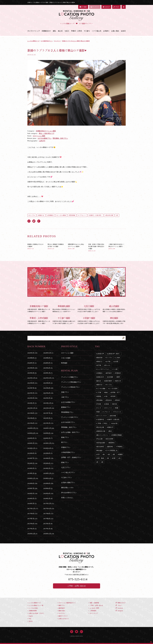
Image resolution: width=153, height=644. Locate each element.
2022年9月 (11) (32, 383)
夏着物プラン (66, 407)
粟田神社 (110, 447)
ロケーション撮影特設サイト (66, 603)
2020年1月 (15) (32, 443)
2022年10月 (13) (49, 378)
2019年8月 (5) (48, 453)
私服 (98, 412)
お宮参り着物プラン (68, 483)
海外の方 (118, 381)
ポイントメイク (102, 416)
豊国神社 (112, 443)
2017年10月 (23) (49, 509)
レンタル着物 (61, 215)
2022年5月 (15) (32, 393)
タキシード (108, 408)
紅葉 (114, 458)
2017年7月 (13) (32, 519)
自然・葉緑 (100, 458)
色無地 (99, 396)
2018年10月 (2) (48, 478)
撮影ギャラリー (62, 616)
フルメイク (118, 412)
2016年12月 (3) (32, 534)
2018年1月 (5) (32, 504)
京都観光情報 (32, 611)
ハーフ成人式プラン (68, 472)
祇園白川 (110, 427)
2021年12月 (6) (48, 403)
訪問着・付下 (115, 392)
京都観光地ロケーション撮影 (46, 131)
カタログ (106, 7)
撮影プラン (61, 605)
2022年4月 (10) (48, 393)
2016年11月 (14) (49, 534)
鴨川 (110, 431)
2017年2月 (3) (32, 529)
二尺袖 (99, 392)
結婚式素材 (108, 381)
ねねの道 (115, 423)
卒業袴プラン (66, 447)
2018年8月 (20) (48, 483)
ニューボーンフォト (103, 369)
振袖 (106, 392)
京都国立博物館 (117, 435)
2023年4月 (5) (48, 368)
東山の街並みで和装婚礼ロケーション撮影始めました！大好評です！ (64, 308)
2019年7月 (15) (32, 458)
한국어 (30, 621)
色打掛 (115, 404)
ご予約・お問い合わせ (77, 586)
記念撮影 (110, 377)
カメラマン (61, 613)
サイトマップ (93, 613)
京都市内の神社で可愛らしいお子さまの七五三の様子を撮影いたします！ (89, 308)
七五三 (67, 31)
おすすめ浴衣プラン (68, 422)
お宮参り (106, 31)
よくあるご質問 (94, 608)
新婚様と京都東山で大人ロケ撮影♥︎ (35, 246)
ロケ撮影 (83, 7)
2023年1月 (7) (48, 373)
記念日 (123, 31)
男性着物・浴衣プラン (60, 138)
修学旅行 (109, 373)
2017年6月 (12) (48, 519)
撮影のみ (100, 385)
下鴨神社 (120, 447)
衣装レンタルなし (67, 498)
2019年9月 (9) (32, 453)
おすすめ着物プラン (45, 138)
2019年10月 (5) (48, 448)
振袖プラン (65, 437)
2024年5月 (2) (32, 363)
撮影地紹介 (61, 608)
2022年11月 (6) (32, 378)
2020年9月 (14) (48, 433)
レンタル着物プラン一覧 (35, 605)
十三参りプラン (67, 478)
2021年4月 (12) (32, 423)
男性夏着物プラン (67, 412)
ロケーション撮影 (39, 136)
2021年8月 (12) (32, 413)
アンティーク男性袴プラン (70, 387)
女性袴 (113, 396)
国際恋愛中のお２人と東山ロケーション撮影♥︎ (76, 246)
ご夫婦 (118, 358)
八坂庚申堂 (100, 419)
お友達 (116, 361)
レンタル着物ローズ (34, 603)
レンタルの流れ (33, 608)
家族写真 (100, 358)
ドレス (99, 408)
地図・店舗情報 (94, 603)
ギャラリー (95, 7)
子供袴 (99, 404)
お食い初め (115, 31)
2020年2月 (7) (48, 438)
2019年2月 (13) (48, 468)
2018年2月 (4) (48, 499)
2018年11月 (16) (33, 478)
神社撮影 (100, 451)
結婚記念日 (100, 377)
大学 (98, 454)
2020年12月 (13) (33, 428)
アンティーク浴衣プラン (70, 417)
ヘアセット (82, 215)
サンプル (109, 385)
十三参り (87, 31)
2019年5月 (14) (32, 463)
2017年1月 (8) (48, 529)
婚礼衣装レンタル (67, 488)
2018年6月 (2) (48, 488)
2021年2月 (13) (48, 423)
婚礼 (54, 31)
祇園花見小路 (101, 431)
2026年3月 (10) (32, 353)
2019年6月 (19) (48, 458)
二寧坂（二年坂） (102, 423)
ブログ (116, 7)
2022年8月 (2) (48, 383)
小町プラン (65, 397)
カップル (32, 215)
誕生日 (99, 381)
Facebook (119, 608)
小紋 (106, 396)
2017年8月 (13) (48, 514)
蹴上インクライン (102, 435)
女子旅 (99, 365)
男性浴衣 (109, 400)
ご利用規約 (92, 611)
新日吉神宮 (100, 447)
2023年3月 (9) (32, 373)
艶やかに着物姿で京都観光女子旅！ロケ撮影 (56, 246)
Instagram (119, 611)
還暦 (118, 377)
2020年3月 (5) (32, 438)
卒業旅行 (118, 373)
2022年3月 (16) (32, 398)
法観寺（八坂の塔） (96, 215)
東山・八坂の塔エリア (47, 133)
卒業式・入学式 (76, 31)
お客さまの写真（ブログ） (36, 613)
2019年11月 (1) (32, 448)
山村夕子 (42, 141)
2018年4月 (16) (48, 494)
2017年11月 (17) (33, 509)
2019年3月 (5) (32, 468)
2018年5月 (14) (32, 494)
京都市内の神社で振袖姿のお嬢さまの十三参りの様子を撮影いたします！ (64, 320)
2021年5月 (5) (48, 418)
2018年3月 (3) (32, 499)
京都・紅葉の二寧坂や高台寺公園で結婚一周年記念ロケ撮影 (96, 247)
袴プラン (64, 442)
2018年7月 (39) (32, 488)
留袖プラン (65, 462)
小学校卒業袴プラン (68, 452)
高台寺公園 (110, 215)
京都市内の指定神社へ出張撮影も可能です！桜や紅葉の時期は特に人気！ (114, 320)
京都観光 (51, 215)
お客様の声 (100, 354)
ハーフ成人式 (97, 31)
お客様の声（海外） (114, 354)
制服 (117, 408)
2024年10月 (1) (48, 353)
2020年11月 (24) (49, 428)
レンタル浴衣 (113, 389)
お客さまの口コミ (63, 619)
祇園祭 (121, 454)
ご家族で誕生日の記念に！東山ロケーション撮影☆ (116, 246)
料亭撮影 (64, 363)
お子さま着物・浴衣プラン (70, 432)
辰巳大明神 (110, 439)
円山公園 (100, 439)
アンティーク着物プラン (70, 377)
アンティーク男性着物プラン (71, 382)
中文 (29, 619)
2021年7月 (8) (48, 413)
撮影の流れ (61, 611)
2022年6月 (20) (48, 388)
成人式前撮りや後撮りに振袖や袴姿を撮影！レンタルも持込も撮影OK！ (114, 308)
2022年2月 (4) (48, 398)
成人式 (60, 31)
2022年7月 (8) (32, 388)
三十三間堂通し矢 (112, 451)
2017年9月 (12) (32, 514)
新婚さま (41, 215)
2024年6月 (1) (48, 358)
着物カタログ (121, 603)
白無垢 (107, 404)
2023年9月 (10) (32, 368)
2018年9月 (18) (32, 483)
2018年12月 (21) (49, 473)
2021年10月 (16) (49, 408)
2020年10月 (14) (33, 433)
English (30, 616)
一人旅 (115, 369)
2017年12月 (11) (49, 504)
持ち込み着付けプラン (69, 493)
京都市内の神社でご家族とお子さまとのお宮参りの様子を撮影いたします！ (89, 320)
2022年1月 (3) (32, 403)
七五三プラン (66, 467)
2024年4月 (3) (48, 363)
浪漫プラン (65, 392)
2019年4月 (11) (48, 463)
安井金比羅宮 (101, 443)
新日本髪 (113, 416)
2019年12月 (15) (49, 443)
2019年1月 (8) (32, 473)
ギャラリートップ (34, 31)
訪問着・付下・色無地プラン (71, 457)
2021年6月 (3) (32, 418)
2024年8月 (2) (32, 358)
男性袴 (118, 400)
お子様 (108, 361)
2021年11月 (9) (32, 408)
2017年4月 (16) (32, 524)
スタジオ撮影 (66, 358)
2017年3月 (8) (48, 524)
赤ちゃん (108, 365)
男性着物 (72, 215)
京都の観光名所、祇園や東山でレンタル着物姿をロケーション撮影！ (39, 308)
